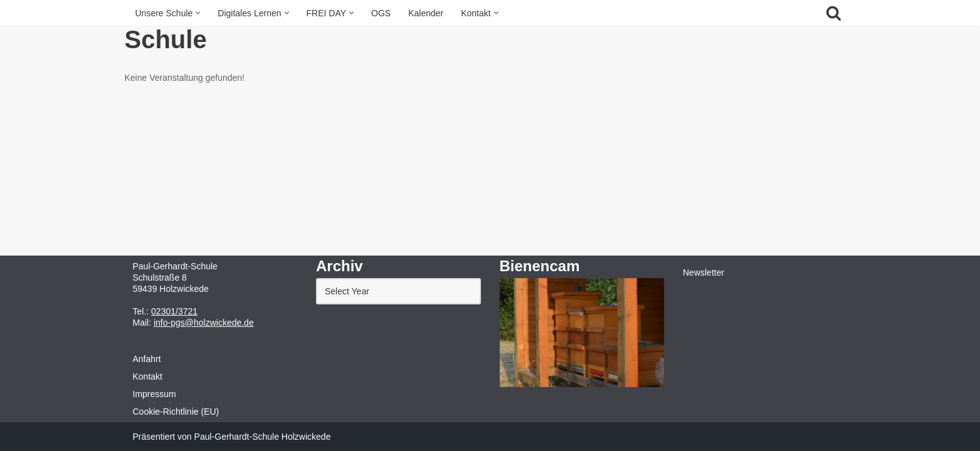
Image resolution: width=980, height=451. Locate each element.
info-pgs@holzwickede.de (204, 323)
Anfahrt (147, 359)
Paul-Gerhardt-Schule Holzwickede (263, 437)
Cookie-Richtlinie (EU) (176, 412)
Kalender (426, 13)
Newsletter (703, 272)
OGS (381, 13)
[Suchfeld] (834, 13)
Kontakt (148, 376)
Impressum (155, 394)
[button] (198, 13)
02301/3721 (174, 311)
